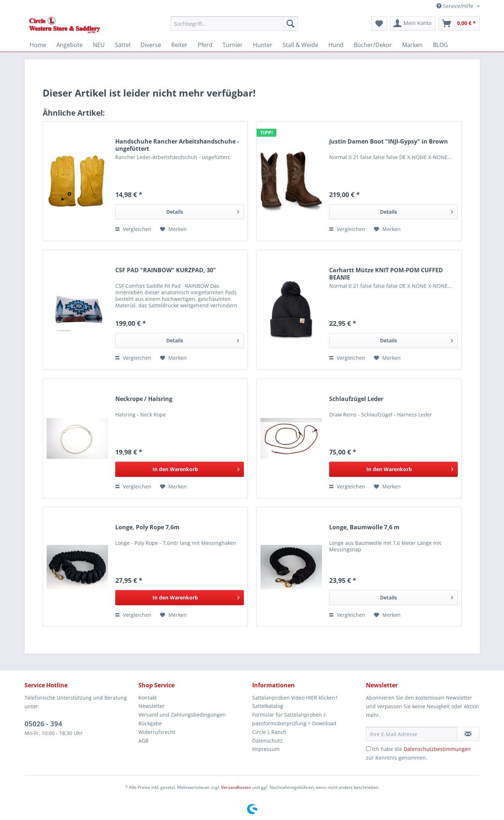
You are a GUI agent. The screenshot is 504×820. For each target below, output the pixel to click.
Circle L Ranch (269, 732)
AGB (143, 741)
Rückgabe (150, 723)
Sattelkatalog (268, 706)
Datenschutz (267, 741)
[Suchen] (290, 24)
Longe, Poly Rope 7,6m (147, 527)
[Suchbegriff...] (234, 24)
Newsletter (152, 706)
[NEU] (99, 45)
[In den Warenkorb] (180, 469)
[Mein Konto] (413, 24)
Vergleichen (133, 229)
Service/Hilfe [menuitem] (456, 6)
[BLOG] (440, 45)
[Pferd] (205, 45)
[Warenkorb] (459, 24)
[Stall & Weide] (300, 45)
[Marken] (412, 45)
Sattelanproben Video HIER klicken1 (295, 698)
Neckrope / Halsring (144, 399)
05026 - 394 (43, 724)
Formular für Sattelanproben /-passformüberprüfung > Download (294, 719)
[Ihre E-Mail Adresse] (412, 734)
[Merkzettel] (379, 24)
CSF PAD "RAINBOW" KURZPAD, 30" (166, 270)
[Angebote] (70, 45)
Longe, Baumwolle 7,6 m (364, 527)
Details (203, 211)
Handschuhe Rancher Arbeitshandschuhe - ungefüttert (177, 145)
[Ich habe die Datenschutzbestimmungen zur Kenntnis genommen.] (368, 749)
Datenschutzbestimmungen (437, 749)
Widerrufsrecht (157, 732)
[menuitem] (234, 27)
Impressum (266, 749)
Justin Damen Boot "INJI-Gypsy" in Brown (389, 142)
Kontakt (148, 698)
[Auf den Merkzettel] (173, 229)
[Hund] (336, 45)
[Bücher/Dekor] (373, 45)
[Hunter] (263, 45)
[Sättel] (123, 45)
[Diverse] (151, 45)
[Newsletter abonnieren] (468, 734)
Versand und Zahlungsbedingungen (182, 715)
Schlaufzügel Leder (356, 399)
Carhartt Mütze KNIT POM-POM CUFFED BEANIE (386, 274)
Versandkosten (236, 787)
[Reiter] (179, 45)
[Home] (38, 45)
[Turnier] (233, 45)
